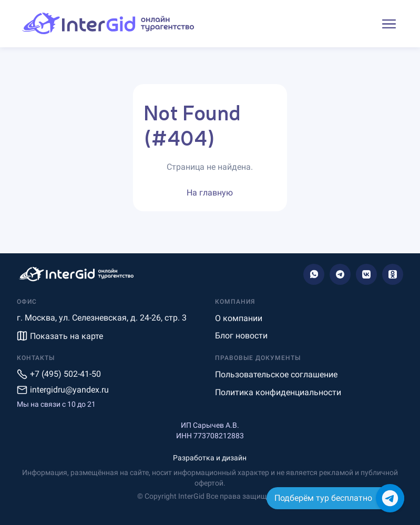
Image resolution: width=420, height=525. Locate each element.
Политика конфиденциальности (278, 392)
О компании (239, 318)
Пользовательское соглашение (276, 374)
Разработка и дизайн (210, 458)
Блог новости (241, 336)
